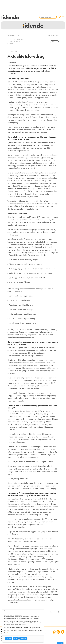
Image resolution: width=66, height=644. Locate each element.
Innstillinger (60, 643)
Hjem (9, 35)
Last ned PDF (54, 42)
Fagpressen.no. (9, 632)
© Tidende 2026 (12, 43)
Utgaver (13, 35)
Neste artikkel (54, 612)
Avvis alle (9, 638)
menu (63, 17)
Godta (16, 638)
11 (20, 35)
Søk (59, 17)
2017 (17, 35)
